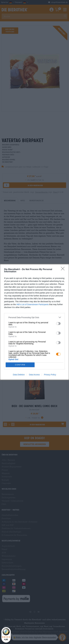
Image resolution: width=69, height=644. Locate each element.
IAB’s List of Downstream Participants (33, 304)
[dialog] (34, 322)
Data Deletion (19, 375)
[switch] (58, 324)
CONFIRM (20, 365)
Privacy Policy (50, 375)
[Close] (64, 270)
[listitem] (34, 317)
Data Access (34, 375)
